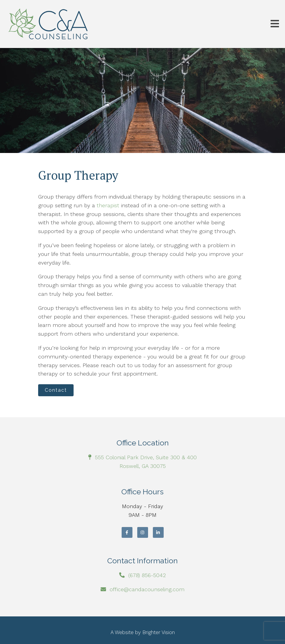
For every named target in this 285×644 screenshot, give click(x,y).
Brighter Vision (159, 632)
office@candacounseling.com (147, 589)
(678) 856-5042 (147, 575)
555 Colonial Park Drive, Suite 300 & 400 (146, 457)
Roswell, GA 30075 (143, 466)
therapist (108, 205)
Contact (56, 390)
